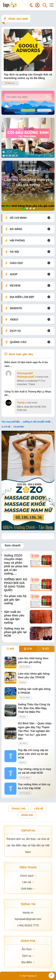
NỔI (46, 649)
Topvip (21, 403)
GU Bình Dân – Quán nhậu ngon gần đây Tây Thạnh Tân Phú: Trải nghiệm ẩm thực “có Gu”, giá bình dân (35, 731)
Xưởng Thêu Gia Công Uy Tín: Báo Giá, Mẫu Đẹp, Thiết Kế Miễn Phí (34, 708)
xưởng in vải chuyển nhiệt (37, 422)
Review (23, 682)
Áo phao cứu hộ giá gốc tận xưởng (15, 600)
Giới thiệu (28, 889)
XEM (28, 649)
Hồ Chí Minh (28, 166)
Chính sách (28, 876)
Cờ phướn (19, 427)
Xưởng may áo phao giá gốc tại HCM (15, 632)
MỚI (10, 649)
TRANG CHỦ (18, 809)
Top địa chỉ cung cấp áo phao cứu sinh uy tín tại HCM (33, 754)
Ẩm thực (23, 743)
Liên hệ (28, 882)
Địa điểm (28, 962)
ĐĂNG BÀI (27, 815)
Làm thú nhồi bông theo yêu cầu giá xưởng (28, 182)
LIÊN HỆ (39, 809)
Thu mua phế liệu (11, 422)
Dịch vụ (10, 83)
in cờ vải (6, 427)
